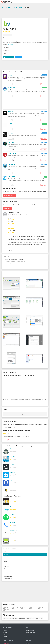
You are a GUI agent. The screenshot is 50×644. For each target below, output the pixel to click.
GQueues (13, 480)
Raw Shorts (13, 457)
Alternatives (6, 554)
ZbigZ (12, 507)
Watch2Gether (14, 499)
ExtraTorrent (13, 530)
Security (21, 7)
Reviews (6, 557)
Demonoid (13, 538)
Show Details (44, 84)
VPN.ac (10, 133)
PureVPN (11, 75)
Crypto (5, 635)
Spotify (12, 515)
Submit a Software (30, 630)
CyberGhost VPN (14, 488)
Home (3, 7)
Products (5, 632)
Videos (5, 569)
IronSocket (11, 164)
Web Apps (15, 7)
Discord (5, 637)
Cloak (10, 124)
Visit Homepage (9, 57)
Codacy (12, 465)
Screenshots (7, 566)
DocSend (12, 472)
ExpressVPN (12, 153)
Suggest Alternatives (31, 632)
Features (6, 559)
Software (8, 7)
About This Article (8, 576)
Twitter (19, 57)
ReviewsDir (12, 177)
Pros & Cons (6, 561)
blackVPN (11, 142)
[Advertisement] (25, 13)
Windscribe (12, 88)
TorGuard (11, 111)
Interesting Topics (8, 579)
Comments (6, 574)
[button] (48, 2)
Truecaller (13, 522)
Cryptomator (13, 449)
